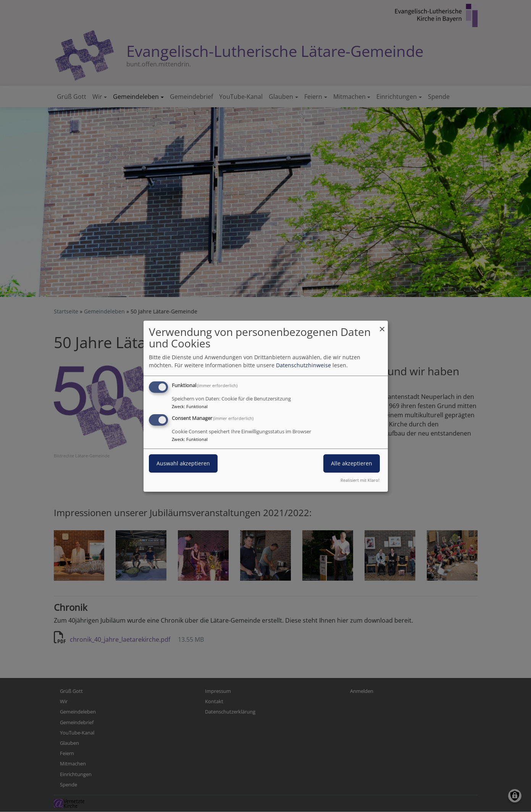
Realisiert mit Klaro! (360, 480)
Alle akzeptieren (352, 463)
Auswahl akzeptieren (183, 463)
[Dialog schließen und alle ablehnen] (382, 325)
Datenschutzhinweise (303, 365)
